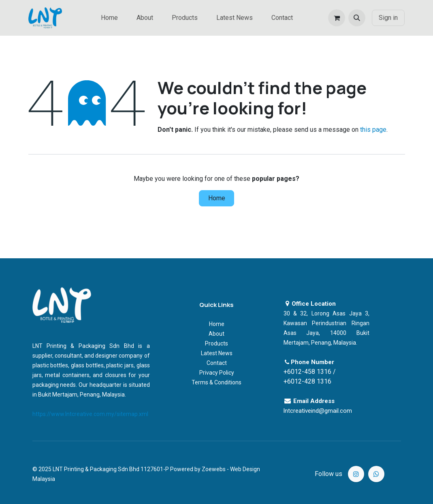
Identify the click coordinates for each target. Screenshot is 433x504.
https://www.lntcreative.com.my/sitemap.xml (90, 414)
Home (217, 198)
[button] (357, 18)
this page (373, 130)
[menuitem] (109, 18)
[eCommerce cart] (337, 18)
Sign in (388, 18)
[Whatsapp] (376, 474)
